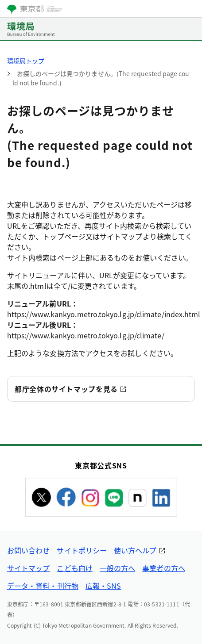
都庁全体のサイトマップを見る (66, 389)
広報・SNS (103, 586)
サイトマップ (28, 568)
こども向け (74, 568)
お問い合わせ (28, 550)
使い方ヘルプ (135, 550)
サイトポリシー (82, 550)
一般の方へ (117, 568)
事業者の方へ (163, 568)
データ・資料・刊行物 (43, 586)
